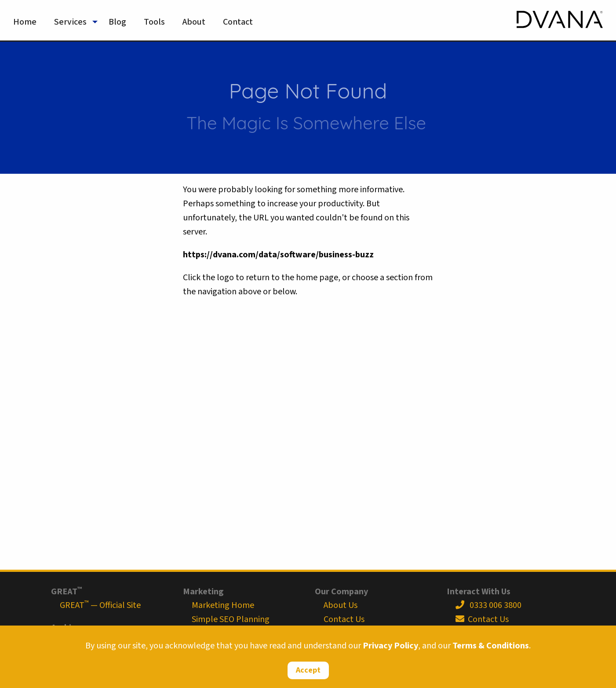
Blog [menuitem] (117, 22)
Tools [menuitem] (154, 22)
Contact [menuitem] (238, 22)
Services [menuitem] (70, 22)
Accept (308, 670)
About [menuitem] (194, 22)
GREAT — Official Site (100, 605)
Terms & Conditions (491, 646)
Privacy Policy (390, 646)
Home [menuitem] (25, 22)
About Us (341, 605)
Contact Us (344, 619)
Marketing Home (223, 605)
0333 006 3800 (488, 605)
